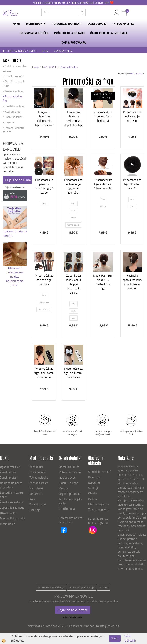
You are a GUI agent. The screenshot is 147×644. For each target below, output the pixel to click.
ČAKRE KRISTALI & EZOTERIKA (109, 33)
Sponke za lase (14, 76)
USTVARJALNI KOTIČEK (34, 33)
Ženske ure (37, 467)
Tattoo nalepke (39, 477)
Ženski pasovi (38, 504)
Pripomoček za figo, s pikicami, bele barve (73, 373)
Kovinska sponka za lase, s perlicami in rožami (132, 282)
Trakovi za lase (14, 91)
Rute (32, 499)
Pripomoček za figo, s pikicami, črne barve (44, 373)
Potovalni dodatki (70, 472)
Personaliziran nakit (13, 518)
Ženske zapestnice (12, 502)
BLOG (45, 51)
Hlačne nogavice (99, 504)
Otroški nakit (8, 513)
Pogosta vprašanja (53, 587)
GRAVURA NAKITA (63, 51)
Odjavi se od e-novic (15, 187)
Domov (35, 67)
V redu (115, 638)
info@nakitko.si (110, 626)
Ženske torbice (39, 483)
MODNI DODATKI (36, 24)
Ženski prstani (9, 477)
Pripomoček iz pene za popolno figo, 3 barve (44, 186)
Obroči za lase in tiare (14, 83)
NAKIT (17, 24)
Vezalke (64, 488)
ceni (132, 74)
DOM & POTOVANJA (73, 43)
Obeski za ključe (69, 467)
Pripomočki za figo (13, 98)
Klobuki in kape (68, 483)
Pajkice (93, 499)
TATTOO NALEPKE (123, 24)
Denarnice (36, 494)
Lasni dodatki (38, 472)
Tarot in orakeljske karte (71, 501)
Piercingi (35, 510)
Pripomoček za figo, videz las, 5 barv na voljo (103, 184)
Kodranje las (13, 111)
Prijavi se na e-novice (20, 180)
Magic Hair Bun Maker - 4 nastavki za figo (103, 282)
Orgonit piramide (70, 494)
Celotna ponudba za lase (14, 68)
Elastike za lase (15, 106)
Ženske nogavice (99, 509)
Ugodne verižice (10, 467)
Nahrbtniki (36, 488)
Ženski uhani (9, 472)
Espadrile (94, 482)
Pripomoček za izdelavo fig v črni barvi (103, 116)
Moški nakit (8, 524)
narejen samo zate (15, 283)
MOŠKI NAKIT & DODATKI (69, 33)
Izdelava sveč (67, 477)
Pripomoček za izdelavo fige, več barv (44, 280)
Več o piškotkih (130, 638)
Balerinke (94, 477)
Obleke (93, 493)
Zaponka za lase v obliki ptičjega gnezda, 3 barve (73, 284)
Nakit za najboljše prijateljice (11, 485)
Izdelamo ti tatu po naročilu (15, 233)
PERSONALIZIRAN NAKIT (67, 24)
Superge (93, 488)
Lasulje (9, 122)
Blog (105, 587)
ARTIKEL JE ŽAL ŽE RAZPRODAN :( (103, 96)
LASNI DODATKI (97, 24)
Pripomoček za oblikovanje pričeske (132, 116)
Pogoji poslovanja (84, 587)
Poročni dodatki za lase (14, 130)
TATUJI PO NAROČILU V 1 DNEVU (20, 51)
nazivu (140, 74)
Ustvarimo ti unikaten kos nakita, (15, 272)
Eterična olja (67, 509)
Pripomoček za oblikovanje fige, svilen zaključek (73, 186)
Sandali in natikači (100, 472)
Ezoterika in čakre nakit (11, 495)
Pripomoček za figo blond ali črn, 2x (132, 184)
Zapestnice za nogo (13, 507)
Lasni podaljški (14, 117)
